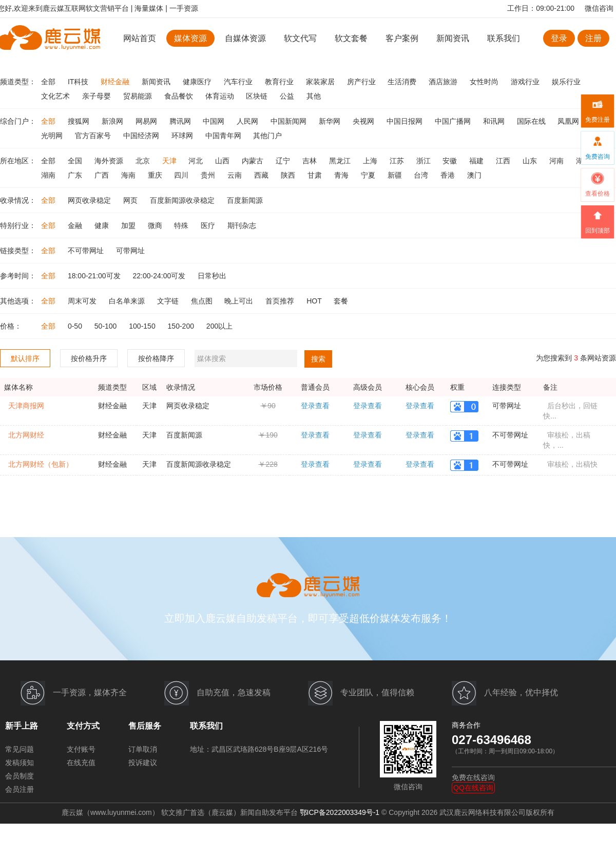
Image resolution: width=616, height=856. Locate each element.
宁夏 (369, 175)
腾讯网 (181, 121)
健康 (103, 225)
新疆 (396, 175)
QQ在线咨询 (473, 788)
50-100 (107, 326)
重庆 (156, 175)
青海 (342, 175)
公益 (288, 96)
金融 (76, 225)
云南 (236, 175)
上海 (371, 161)
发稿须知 (20, 763)
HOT (315, 301)
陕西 (289, 175)
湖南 (49, 175)
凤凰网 (568, 121)
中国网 (215, 121)
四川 (182, 175)
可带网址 (130, 251)
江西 (504, 161)
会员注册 (20, 789)
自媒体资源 (245, 38)
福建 (477, 161)
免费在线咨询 (473, 777)
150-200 (182, 326)
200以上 (219, 326)
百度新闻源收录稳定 (183, 200)
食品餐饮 (180, 96)
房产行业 (362, 82)
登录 (559, 38)
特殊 (182, 225)
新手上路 (22, 726)
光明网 (53, 136)
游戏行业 (526, 82)
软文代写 (300, 38)
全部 (49, 82)
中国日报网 (406, 121)
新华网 (331, 121)
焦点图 (203, 301)
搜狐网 (80, 121)
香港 (449, 175)
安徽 (451, 161)
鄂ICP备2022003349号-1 (340, 812)
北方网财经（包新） (41, 464)
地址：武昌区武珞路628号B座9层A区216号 (259, 749)
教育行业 (280, 82)
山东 (531, 161)
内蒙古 (254, 161)
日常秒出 (212, 276)
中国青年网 (224, 136)
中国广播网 (454, 121)
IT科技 (79, 82)
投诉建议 (143, 763)
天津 (170, 161)
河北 (197, 161)
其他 (314, 96)
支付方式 (83, 726)
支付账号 (81, 749)
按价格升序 (89, 358)
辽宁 (284, 161)
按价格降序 (156, 358)
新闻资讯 (453, 38)
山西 (223, 161)
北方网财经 (26, 435)
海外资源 (110, 161)
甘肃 (316, 175)
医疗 (209, 225)
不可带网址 (87, 251)
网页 (131, 200)
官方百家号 (94, 136)
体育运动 (221, 96)
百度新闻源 (245, 200)
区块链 (258, 96)
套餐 (341, 301)
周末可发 (83, 301)
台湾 (422, 175)
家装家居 (321, 82)
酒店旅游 (444, 82)
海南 (129, 175)
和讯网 (495, 121)
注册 (593, 38)
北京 (144, 161)
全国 (76, 161)
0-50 (76, 326)
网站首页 (140, 38)
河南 (557, 161)
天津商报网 (26, 406)
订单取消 (143, 749)
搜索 (318, 359)
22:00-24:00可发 (160, 276)
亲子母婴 (98, 96)
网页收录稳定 (90, 200)
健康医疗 (198, 82)
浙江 (425, 161)
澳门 (474, 175)
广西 (103, 175)
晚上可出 (240, 301)
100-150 (143, 326)
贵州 (209, 175)
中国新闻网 (290, 121)
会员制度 (20, 776)
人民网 (248, 121)
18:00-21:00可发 (95, 276)
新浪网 (113, 121)
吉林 (311, 161)
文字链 (169, 301)
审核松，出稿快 (572, 464)
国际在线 (532, 121)
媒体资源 (190, 38)
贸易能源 (139, 96)
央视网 (364, 121)
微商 (156, 225)
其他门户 (267, 136)
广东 (76, 175)
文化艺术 (56, 96)
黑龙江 (341, 161)
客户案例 (403, 38)
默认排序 (25, 358)
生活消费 (403, 82)
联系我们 (504, 38)
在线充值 (81, 763)
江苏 (398, 161)
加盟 (129, 225)
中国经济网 (142, 136)
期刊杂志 (242, 225)
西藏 (262, 175)
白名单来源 (128, 301)
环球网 (183, 136)
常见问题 (20, 749)
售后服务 (145, 726)
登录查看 (315, 406)
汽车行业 (239, 82)
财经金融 (116, 82)
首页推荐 (281, 301)
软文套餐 (351, 38)
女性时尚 (485, 82)
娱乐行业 (566, 82)
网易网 (147, 121)
